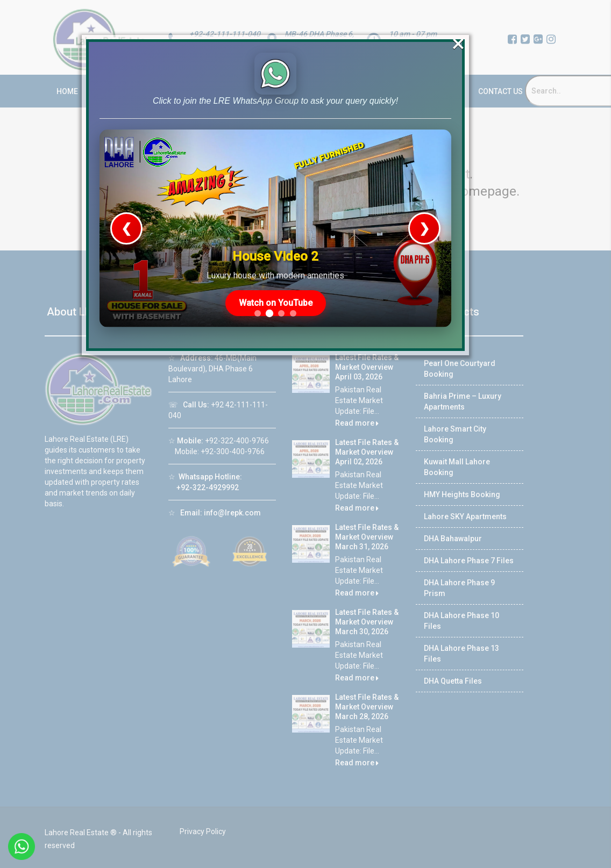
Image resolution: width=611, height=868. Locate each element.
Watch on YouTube (276, 301)
